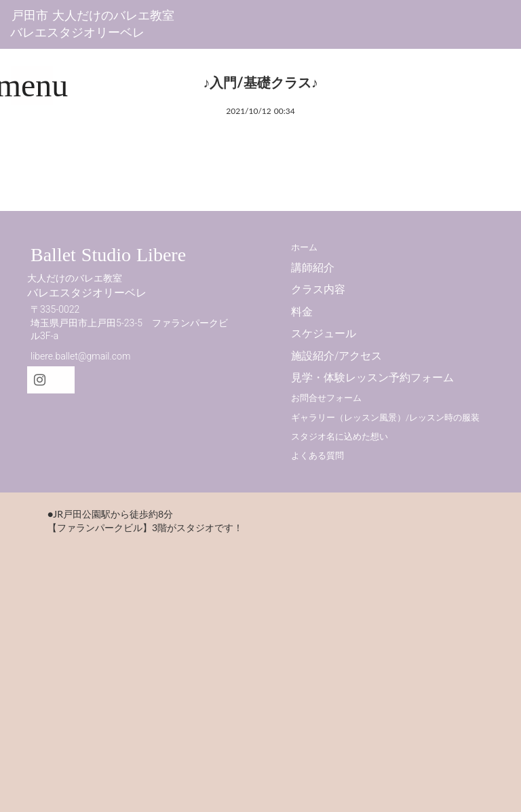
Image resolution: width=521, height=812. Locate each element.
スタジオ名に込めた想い (340, 437)
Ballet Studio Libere (108, 255)
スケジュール (324, 333)
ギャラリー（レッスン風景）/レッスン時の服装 (385, 418)
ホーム (304, 247)
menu (32, 85)
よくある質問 (317, 456)
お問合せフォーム (326, 398)
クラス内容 (318, 289)
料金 (302, 312)
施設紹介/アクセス (336, 356)
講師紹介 (313, 268)
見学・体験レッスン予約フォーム (372, 378)
